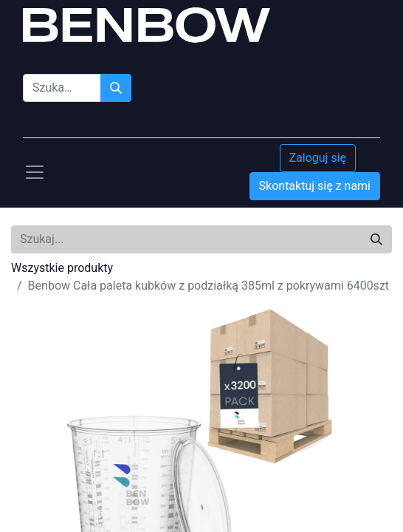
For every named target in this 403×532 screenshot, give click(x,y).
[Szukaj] (116, 88)
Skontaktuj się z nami (315, 186)
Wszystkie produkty (62, 268)
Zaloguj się (318, 158)
